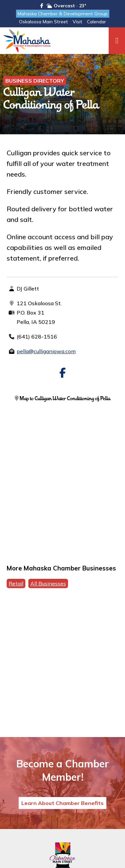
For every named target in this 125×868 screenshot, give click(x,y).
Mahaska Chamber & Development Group (63, 14)
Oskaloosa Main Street (43, 22)
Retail (16, 583)
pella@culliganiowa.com (46, 351)
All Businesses (48, 583)
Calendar (96, 22)
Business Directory (35, 81)
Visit (77, 22)
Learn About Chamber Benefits (62, 803)
